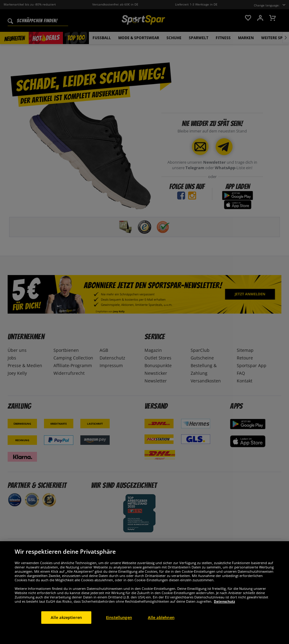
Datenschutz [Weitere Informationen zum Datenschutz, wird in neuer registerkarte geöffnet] (224, 615)
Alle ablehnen (161, 631)
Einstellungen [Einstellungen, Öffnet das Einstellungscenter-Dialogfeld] (119, 631)
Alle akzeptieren (66, 631)
